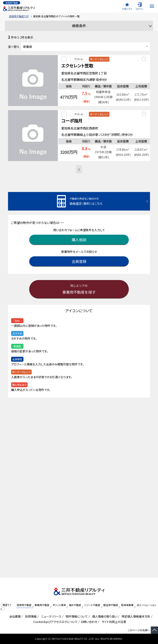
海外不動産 (75, 605)
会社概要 (14, 616)
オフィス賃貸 (59, 605)
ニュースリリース (50, 616)
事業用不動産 (42, 605)
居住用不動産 (111, 605)
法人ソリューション (147, 605)
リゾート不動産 (92, 605)
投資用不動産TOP (19, 16)
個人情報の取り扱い (104, 616)
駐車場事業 (127, 605)
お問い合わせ (89, 622)
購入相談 (79, 238)
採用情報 (30, 616)
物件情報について (76, 616)
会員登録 (79, 259)
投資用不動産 (24, 605)
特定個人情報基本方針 (135, 616)
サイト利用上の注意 (113, 622)
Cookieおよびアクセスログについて (55, 622)
